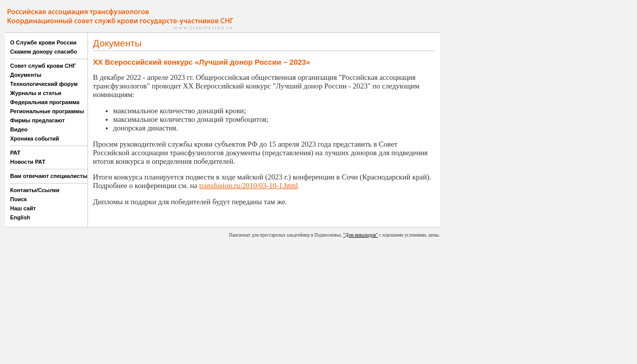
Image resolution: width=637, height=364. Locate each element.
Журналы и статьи (36, 93)
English (20, 217)
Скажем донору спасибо (43, 52)
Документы (26, 75)
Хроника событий (35, 139)
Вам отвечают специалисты (49, 176)
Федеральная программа (45, 102)
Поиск (18, 199)
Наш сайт (23, 208)
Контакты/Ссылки (35, 190)
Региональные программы (47, 111)
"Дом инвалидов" (361, 235)
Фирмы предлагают (37, 120)
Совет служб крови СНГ (43, 66)
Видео (19, 129)
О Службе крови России (43, 42)
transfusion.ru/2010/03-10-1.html (248, 186)
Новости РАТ (28, 162)
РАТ (15, 153)
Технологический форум (44, 84)
